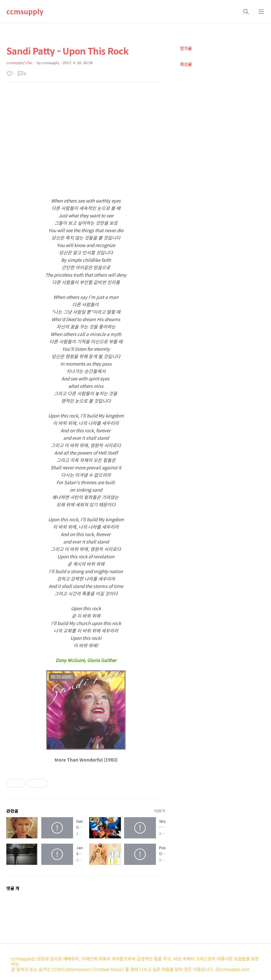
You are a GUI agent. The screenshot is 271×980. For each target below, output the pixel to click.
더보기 (160, 811)
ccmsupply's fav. (20, 63)
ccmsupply (25, 11)
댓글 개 (13, 888)
